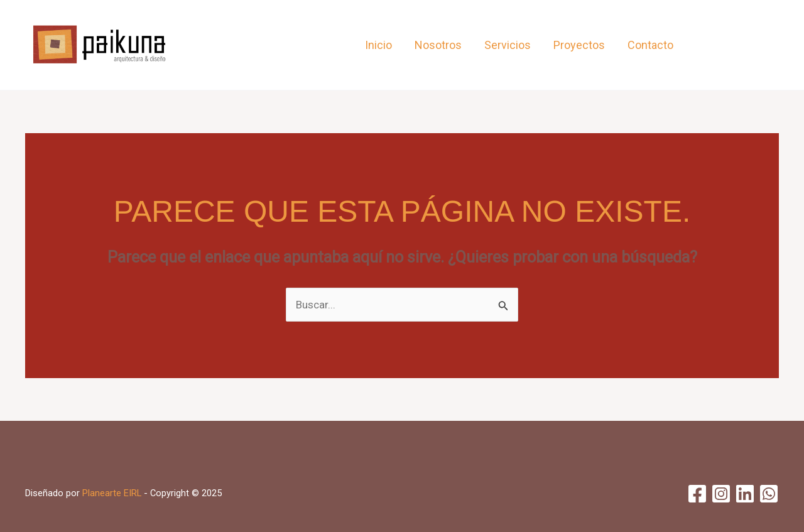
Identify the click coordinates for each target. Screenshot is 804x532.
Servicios (508, 45)
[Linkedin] (749, 46)
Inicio (378, 45)
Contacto (650, 45)
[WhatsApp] (771, 46)
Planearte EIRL (112, 493)
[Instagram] (727, 46)
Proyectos (579, 45)
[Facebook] (705, 46)
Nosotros (438, 45)
